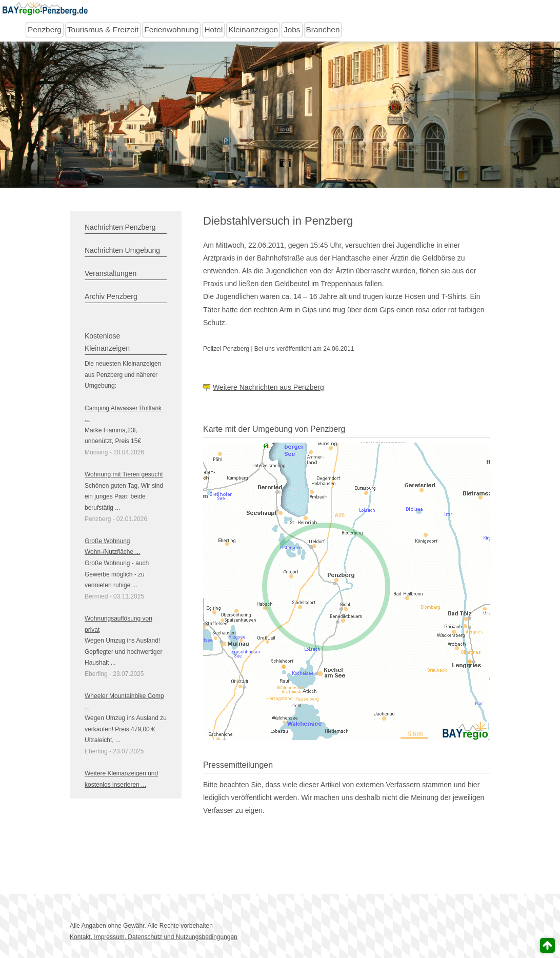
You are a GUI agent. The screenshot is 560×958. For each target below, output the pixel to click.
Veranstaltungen (111, 273)
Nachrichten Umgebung (122, 250)
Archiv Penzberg (111, 296)
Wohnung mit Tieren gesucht (124, 474)
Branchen (323, 29)
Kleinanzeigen (253, 29)
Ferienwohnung (171, 29)
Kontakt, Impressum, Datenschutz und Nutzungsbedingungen (154, 937)
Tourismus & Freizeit (103, 29)
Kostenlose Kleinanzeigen (107, 342)
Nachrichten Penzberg (120, 227)
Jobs (292, 29)
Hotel (213, 29)
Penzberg (45, 29)
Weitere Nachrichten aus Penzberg (268, 387)
